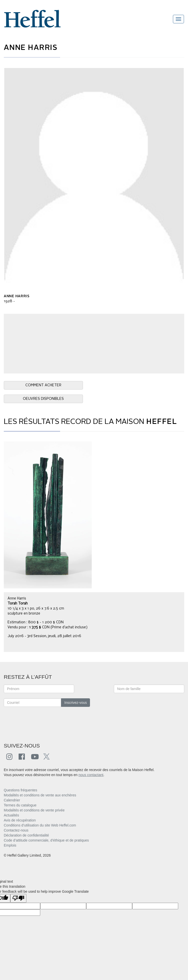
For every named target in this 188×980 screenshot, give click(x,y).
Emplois (10, 845)
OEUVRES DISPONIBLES (43, 399)
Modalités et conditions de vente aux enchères (40, 795)
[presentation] (42, 722)
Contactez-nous (16, 830)
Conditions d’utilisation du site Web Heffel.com (40, 825)
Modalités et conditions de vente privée (34, 810)
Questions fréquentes (20, 790)
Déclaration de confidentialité (26, 835)
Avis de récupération (20, 820)
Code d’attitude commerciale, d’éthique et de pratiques (46, 840)
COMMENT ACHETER (43, 385)
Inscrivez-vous (76, 703)
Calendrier (12, 800)
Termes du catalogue (20, 805)
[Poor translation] (18, 898)
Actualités (11, 815)
